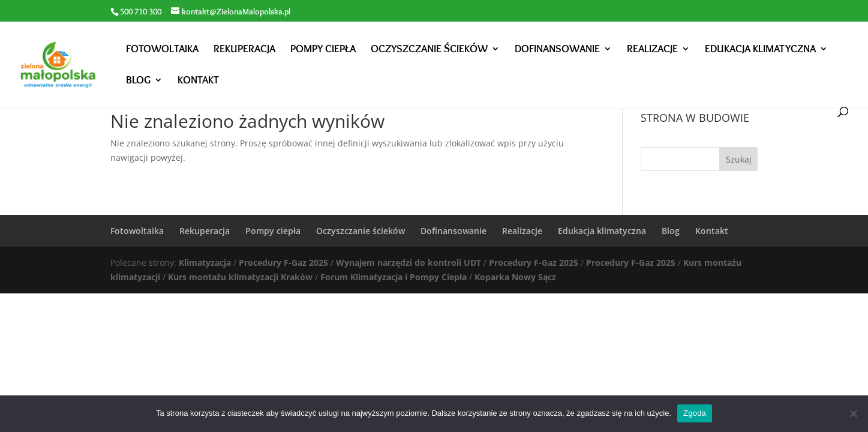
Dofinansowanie (557, 50)
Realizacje (652, 50)
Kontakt (198, 81)
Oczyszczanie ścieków (429, 50)
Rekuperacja (244, 50)
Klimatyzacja (205, 262)
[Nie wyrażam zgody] (853, 413)
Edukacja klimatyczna (760, 50)
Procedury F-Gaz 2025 (283, 262)
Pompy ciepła (323, 50)
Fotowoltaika (162, 50)
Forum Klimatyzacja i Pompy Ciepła (394, 277)
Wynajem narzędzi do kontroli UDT (409, 262)
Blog (138, 81)
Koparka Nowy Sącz (515, 277)
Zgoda (695, 413)
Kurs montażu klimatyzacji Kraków (240, 277)
